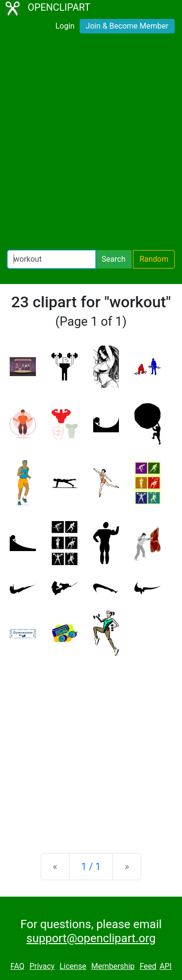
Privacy (42, 966)
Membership (113, 966)
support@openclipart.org (91, 938)
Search (113, 259)
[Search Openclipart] (51, 259)
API (166, 966)
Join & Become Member (127, 26)
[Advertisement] (91, 144)
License (73, 966)
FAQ (17, 966)
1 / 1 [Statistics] (91, 867)
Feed (148, 966)
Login (65, 26)
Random (154, 259)
